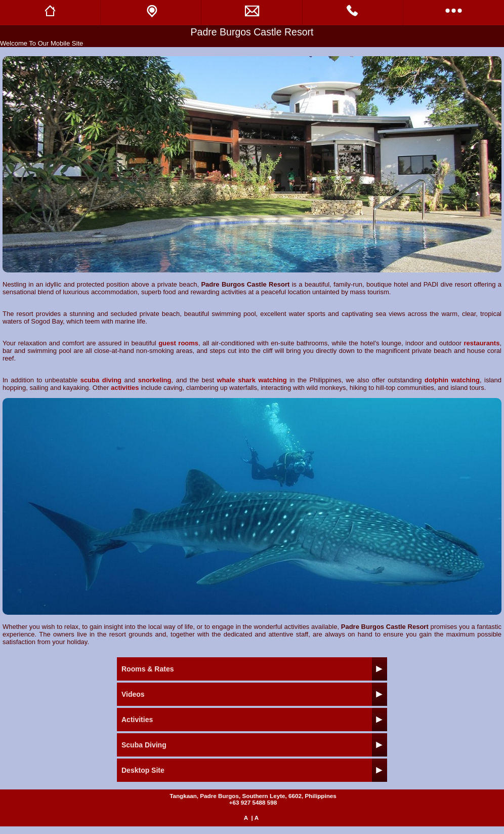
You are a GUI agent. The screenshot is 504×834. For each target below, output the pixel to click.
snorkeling (155, 380)
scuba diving (101, 380)
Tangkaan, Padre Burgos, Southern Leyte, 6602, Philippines (253, 796)
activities (125, 388)
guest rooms (178, 343)
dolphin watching (452, 380)
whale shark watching (252, 380)
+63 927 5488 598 (253, 802)
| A (255, 818)
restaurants (482, 343)
